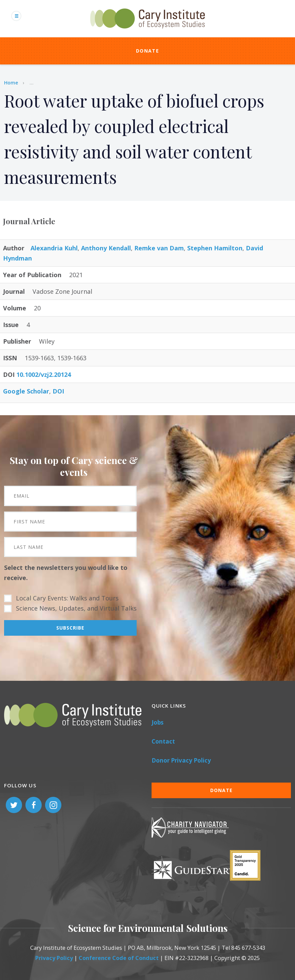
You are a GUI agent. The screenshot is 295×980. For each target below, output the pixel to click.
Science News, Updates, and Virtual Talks (76, 608)
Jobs (158, 722)
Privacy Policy (54, 958)
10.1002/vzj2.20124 (44, 374)
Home (11, 83)
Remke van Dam (159, 248)
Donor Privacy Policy (181, 760)
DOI (58, 391)
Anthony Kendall (106, 248)
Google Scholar (26, 391)
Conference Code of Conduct (119, 958)
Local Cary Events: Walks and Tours (67, 598)
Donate (147, 51)
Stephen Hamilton (215, 248)
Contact (163, 741)
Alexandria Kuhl (54, 248)
